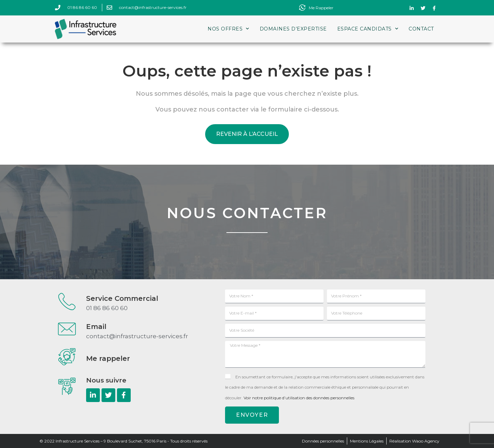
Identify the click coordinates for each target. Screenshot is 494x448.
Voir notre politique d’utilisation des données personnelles (299, 398)
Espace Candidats (368, 29)
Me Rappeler (321, 8)
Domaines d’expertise (293, 29)
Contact (421, 29)
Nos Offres (228, 29)
